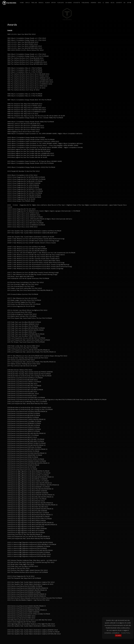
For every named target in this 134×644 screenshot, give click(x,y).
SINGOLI (41, 3)
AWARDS (93, 3)
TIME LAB (34, 3)
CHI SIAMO (69, 3)
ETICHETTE (77, 3)
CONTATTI (119, 3)
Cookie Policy (126, 633)
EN (124, 3)
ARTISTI (54, 3)
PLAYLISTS (61, 3)
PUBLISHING (85, 3)
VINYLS (27, 3)
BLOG (113, 3)
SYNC (99, 3)
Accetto (118, 635)
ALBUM (47, 3)
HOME (22, 3)
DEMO (107, 3)
